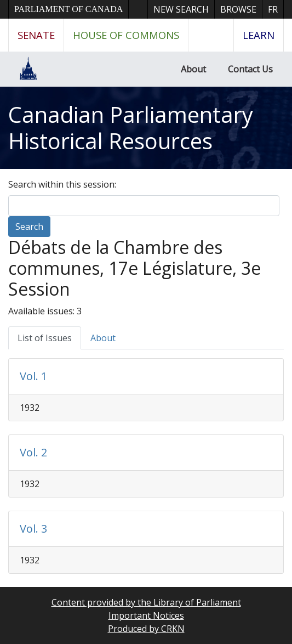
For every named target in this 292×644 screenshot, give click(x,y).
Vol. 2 (33, 452)
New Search (181, 9)
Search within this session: (62, 184)
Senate (36, 35)
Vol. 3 (33, 529)
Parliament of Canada (68, 9)
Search (29, 227)
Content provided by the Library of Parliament (146, 602)
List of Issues (45, 338)
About (193, 69)
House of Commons (126, 35)
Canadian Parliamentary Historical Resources (131, 128)
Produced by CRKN (146, 629)
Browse (238, 9)
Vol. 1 (33, 376)
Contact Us (250, 69)
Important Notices (146, 615)
